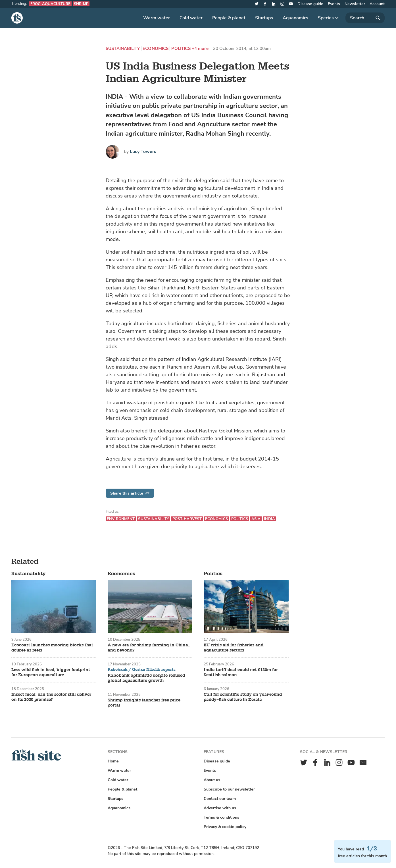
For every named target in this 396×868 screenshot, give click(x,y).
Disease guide (310, 4)
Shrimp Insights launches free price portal (144, 703)
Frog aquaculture (50, 4)
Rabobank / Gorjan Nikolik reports (142, 670)
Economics (156, 49)
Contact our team (220, 799)
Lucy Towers (143, 152)
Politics (181, 49)
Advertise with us (220, 808)
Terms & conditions (221, 817)
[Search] (365, 18)
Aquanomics (295, 18)
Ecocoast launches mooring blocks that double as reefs (52, 648)
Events (334, 4)
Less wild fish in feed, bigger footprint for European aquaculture (51, 672)
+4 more (200, 49)
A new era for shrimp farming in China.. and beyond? (149, 648)
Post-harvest (187, 519)
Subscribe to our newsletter (229, 789)
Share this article (130, 493)
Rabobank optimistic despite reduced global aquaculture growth (146, 678)
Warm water (157, 18)
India (269, 519)
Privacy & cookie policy (225, 827)
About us (212, 780)
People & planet (229, 18)
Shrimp (81, 4)
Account (377, 4)
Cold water (191, 18)
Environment (121, 519)
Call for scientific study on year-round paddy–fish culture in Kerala (243, 697)
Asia (256, 519)
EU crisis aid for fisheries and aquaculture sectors (234, 648)
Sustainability (123, 49)
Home (113, 761)
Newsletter (355, 4)
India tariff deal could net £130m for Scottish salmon (241, 672)
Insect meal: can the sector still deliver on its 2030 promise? (51, 697)
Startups (264, 18)
